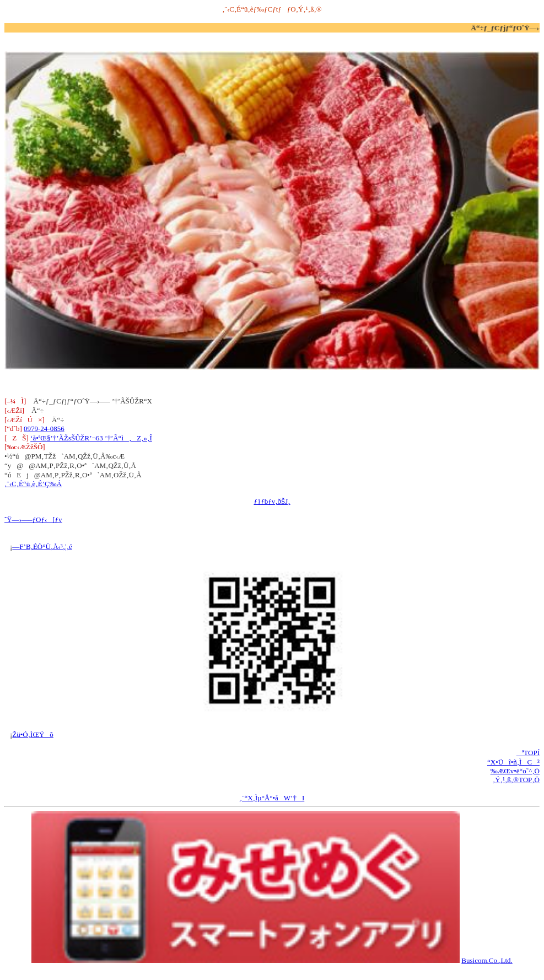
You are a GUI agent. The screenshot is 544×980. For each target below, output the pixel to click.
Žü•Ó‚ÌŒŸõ (33, 734)
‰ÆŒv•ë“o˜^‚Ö (515, 771)
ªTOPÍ (528, 753)
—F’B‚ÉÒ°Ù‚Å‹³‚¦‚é (42, 546)
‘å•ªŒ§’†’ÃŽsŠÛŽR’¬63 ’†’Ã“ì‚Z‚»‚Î (91, 438)
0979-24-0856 (44, 429)
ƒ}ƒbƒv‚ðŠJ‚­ (272, 501)
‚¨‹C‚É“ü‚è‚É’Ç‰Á (33, 484)
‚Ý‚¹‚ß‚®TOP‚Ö (516, 780)
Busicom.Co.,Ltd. (487, 960)
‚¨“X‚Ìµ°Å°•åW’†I (272, 798)
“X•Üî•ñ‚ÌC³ (513, 762)
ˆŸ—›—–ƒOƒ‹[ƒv (33, 519)
